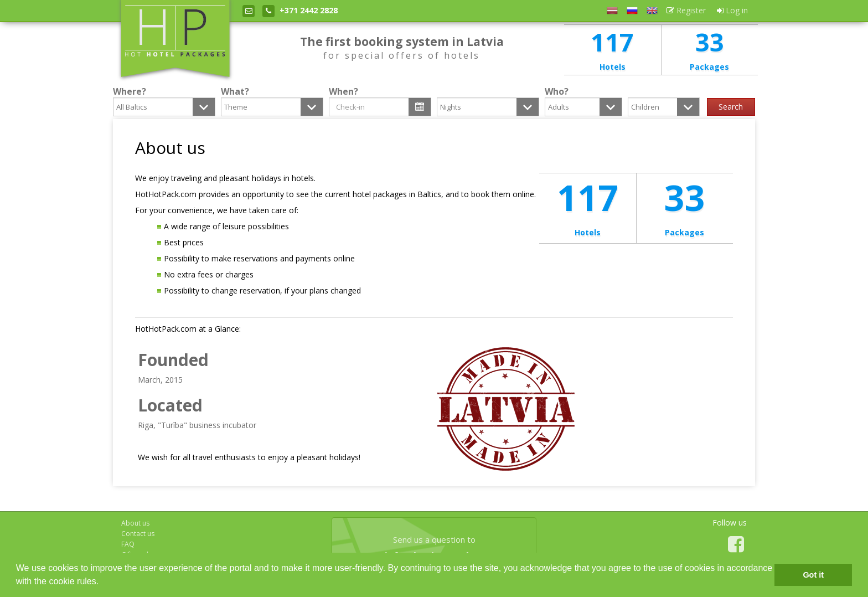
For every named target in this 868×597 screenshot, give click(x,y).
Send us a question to (434, 548)
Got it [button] (813, 575)
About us (135, 523)
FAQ (128, 544)
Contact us (138, 534)
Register (686, 10)
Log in (732, 10)
